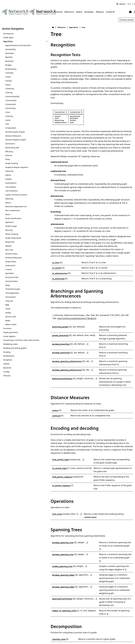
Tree (7, 305)
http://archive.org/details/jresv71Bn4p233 (57, 291)
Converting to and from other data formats (16, 342)
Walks (8, 321)
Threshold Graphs (13, 289)
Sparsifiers (10, 273)
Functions (7, 328)
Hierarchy (9, 171)
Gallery (79, 12)
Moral (8, 214)
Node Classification (13, 218)
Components (11, 104)
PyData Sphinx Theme (116, 638)
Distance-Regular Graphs (16, 140)
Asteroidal (9, 53)
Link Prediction (11, 191)
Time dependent (12, 293)
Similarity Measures (13, 258)
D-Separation (11, 128)
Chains (8, 77)
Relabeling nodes (10, 347)
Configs (6, 375)
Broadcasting (11, 69)
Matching (9, 199)
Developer (89, 12)
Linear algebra (9, 336)
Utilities (6, 367)
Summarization (12, 281)
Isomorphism (11, 183)
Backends (58, 12)
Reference (69, 12)
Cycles (8, 120)
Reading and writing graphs (15, 351)
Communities (11, 100)
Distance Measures (13, 136)
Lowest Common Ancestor (16, 195)
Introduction (8, 34)
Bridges (8, 65)
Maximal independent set (16, 206)
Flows (8, 159)
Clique (8, 85)
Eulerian (9, 155)
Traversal (9, 301)
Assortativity (10, 49)
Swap (7, 285)
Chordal (8, 81)
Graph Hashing (12, 163)
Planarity (9, 230)
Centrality (9, 73)
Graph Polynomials (13, 238)
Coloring (9, 93)
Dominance (10, 144)
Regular (8, 246)
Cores (8, 112)
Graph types (8, 37)
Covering (9, 116)
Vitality (8, 313)
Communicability (12, 96)
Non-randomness (13, 210)
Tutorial (48, 12)
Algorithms (8, 41)
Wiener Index (11, 324)
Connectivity (10, 108)
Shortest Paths (11, 254)
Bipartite (9, 57)
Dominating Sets (12, 148)
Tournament (10, 297)
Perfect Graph (11, 226)
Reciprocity (10, 242)
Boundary (9, 61)
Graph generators (11, 332)
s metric (9, 269)
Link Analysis (11, 187)
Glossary (7, 378)
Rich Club (9, 250)
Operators (9, 222)
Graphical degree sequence (17, 167)
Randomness (9, 359)
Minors (8, 203)
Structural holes (12, 277)
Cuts (7, 124)
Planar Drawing (12, 234)
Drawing (7, 355)
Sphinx (19, 640)
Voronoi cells (11, 317)
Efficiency (9, 152)
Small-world (10, 266)
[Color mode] (125, 12)
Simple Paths (11, 262)
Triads (8, 309)
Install (40, 12)
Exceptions (8, 363)
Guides (109, 12)
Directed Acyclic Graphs (15, 132)
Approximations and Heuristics (18, 45)
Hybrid (8, 175)
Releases (100, 12)
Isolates (8, 179)
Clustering (9, 89)
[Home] (38, 27)
